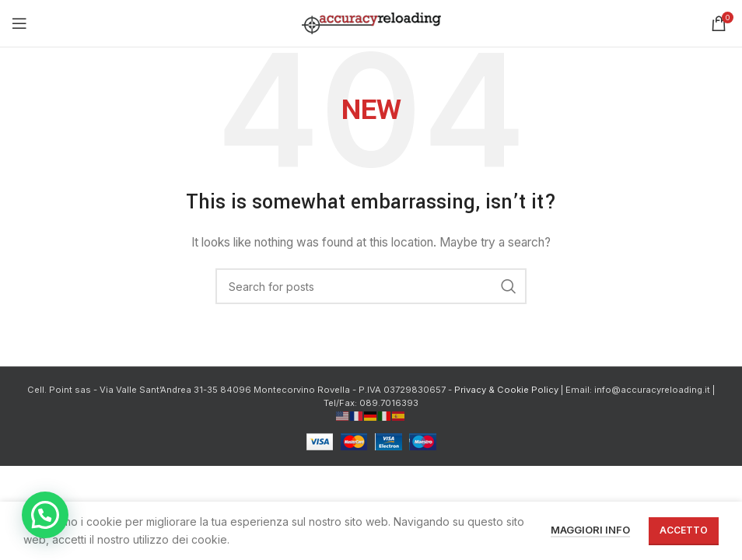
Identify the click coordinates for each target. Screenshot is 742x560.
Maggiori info (590, 530)
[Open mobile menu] (19, 23)
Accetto (684, 530)
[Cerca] (371, 286)
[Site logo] (371, 22)
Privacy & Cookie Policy (506, 390)
